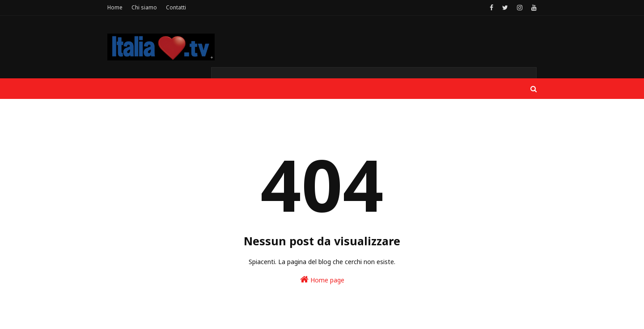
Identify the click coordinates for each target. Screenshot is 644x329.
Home (115, 7)
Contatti (176, 7)
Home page (322, 280)
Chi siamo (144, 7)
